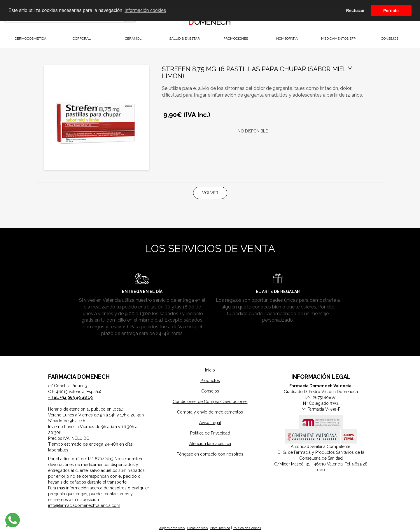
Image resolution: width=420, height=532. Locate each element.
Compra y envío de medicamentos (210, 412)
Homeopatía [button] (287, 39)
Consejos (210, 391)
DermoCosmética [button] (30, 39)
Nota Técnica (220, 528)
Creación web (197, 528)
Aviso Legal (210, 423)
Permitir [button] (391, 11)
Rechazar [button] (356, 11)
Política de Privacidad (210, 433)
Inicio (210, 370)
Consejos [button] (390, 39)
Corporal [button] (82, 39)
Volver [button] (210, 193)
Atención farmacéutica (210, 444)
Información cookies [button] (145, 10)
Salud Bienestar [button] (184, 39)
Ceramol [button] (133, 39)
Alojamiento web (172, 528)
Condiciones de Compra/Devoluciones (210, 402)
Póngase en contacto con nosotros (210, 454)
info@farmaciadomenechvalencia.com (84, 505)
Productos (210, 381)
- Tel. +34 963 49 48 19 (70, 397)
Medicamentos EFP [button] (338, 39)
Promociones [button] (236, 39)
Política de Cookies (247, 528)
